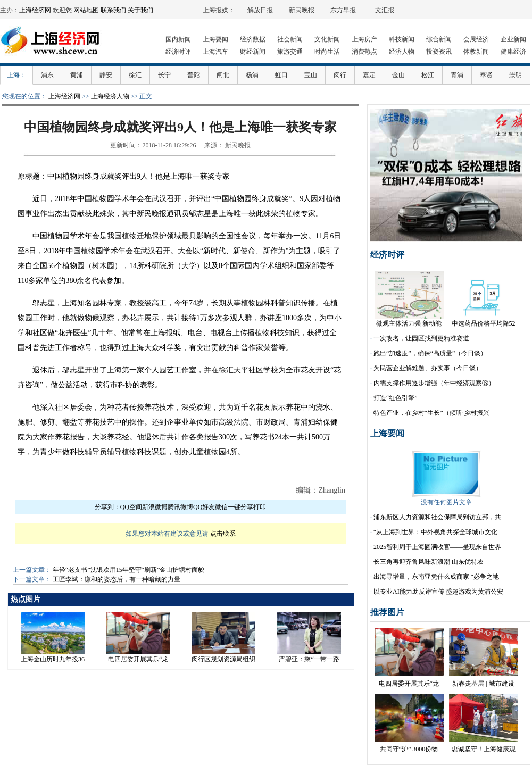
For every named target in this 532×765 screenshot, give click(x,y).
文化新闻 (327, 39)
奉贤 (486, 75)
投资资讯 (439, 52)
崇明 (516, 75)
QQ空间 (131, 507)
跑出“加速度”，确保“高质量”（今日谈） (430, 353)
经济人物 (402, 52)
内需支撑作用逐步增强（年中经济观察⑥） (434, 383)
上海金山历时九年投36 (53, 659)
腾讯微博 (180, 507)
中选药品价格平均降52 (484, 323)
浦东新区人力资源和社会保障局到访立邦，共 (437, 517)
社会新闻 (290, 39)
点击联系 (223, 534)
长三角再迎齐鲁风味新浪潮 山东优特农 (429, 562)
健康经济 (513, 52)
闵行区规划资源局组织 (223, 659)
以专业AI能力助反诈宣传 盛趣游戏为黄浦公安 (438, 592)
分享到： (107, 507)
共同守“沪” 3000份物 (409, 749)
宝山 (311, 75)
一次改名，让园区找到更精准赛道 (421, 338)
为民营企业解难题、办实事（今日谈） (428, 368)
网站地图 (86, 10)
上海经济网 (35, 10)
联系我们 (113, 10)
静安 (106, 75)
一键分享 (240, 507)
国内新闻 (178, 39)
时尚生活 (327, 52)
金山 (398, 75)
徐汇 (135, 75)
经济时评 (178, 52)
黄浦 (77, 75)
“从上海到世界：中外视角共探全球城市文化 (435, 532)
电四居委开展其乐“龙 (138, 659)
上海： (16, 75)
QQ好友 (204, 507)
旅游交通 (290, 52)
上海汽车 (215, 52)
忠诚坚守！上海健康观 (484, 749)
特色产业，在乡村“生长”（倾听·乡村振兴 (431, 413)
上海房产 (364, 39)
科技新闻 (402, 39)
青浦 (457, 75)
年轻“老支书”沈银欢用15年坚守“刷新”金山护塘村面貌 (128, 570)
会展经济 (476, 39)
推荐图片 (387, 612)
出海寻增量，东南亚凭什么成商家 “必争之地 (436, 577)
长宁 (164, 75)
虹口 (281, 75)
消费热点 (364, 52)
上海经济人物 (110, 96)
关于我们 (140, 10)
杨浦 (252, 75)
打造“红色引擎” (396, 398)
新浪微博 (155, 507)
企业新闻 (513, 39)
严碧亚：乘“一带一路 (309, 659)
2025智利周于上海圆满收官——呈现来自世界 (437, 547)
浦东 (47, 75)
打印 (260, 507)
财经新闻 (253, 52)
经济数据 (253, 39)
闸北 (223, 75)
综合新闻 (439, 39)
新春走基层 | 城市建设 (483, 684)
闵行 (340, 75)
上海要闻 (215, 39)
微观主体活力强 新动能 (409, 323)
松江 (428, 75)
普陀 (194, 75)
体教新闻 (476, 52)
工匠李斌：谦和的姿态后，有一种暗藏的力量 (117, 579)
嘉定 (369, 75)
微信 (221, 507)
